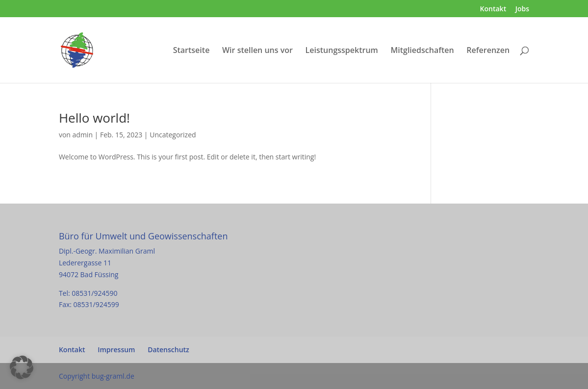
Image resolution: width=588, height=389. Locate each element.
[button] (22, 367)
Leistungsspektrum (342, 51)
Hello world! (94, 118)
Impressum (116, 350)
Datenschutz (168, 350)
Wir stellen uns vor (257, 51)
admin (83, 135)
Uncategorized (173, 135)
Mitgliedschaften (422, 51)
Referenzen (488, 51)
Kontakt (493, 9)
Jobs (522, 9)
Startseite (192, 51)
